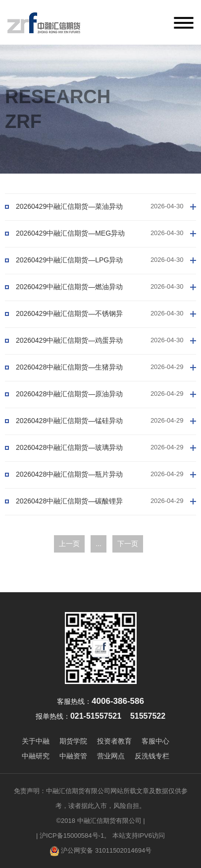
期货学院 (73, 741)
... (99, 544)
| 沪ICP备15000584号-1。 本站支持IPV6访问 (100, 836)
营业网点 (111, 756)
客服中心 (155, 741)
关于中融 (36, 741)
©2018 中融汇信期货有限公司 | (100, 821)
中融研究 (36, 756)
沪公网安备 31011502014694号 (100, 851)
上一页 (69, 544)
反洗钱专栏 (152, 756)
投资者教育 (114, 741)
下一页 (128, 544)
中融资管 (73, 756)
